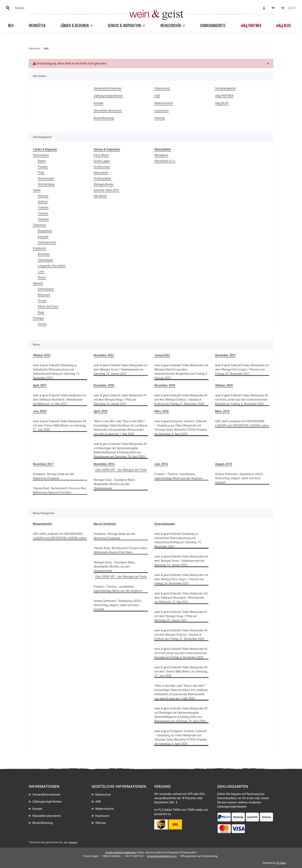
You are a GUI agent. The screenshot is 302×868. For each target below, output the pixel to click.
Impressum (161, 111)
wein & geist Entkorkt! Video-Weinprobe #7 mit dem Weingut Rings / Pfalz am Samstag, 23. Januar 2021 (120, 400)
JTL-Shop (281, 863)
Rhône (42, 277)
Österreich (39, 225)
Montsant (44, 295)
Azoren (42, 324)
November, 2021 (225, 355)
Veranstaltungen (165, 524)
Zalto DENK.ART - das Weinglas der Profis (121, 470)
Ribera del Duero (48, 306)
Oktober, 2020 (224, 385)
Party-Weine (101, 155)
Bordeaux (44, 254)
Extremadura (46, 289)
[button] (264, 8)
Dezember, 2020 (104, 385)
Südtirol (43, 202)
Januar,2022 (162, 355)
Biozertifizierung (104, 118)
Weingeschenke (104, 184)
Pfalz (41, 173)
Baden (42, 161)
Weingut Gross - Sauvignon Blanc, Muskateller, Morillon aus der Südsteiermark (115, 484)
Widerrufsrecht (164, 103)
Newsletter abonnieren (108, 111)
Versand (73, 842)
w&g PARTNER (251, 26)
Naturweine (101, 173)
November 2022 (104, 355)
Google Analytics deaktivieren (121, 853)
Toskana (43, 208)
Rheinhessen (46, 178)
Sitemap (160, 118)
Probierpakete (102, 178)
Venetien (43, 219)
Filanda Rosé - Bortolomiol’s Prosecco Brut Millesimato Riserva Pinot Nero (60, 490)
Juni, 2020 (40, 411)
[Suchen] (9, 8)
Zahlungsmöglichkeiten (108, 96)
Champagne (45, 260)
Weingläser (161, 155)
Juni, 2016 (161, 464)
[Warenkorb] (288, 8)
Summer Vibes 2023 (106, 190)
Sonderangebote (213, 26)
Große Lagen (102, 161)
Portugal (38, 318)
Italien (37, 190)
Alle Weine (100, 196)
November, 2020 (165, 385)
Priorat (42, 301)
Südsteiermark (47, 242)
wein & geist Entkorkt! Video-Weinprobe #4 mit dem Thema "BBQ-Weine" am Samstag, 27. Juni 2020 (60, 425)
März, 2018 (222, 411)
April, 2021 (40, 385)
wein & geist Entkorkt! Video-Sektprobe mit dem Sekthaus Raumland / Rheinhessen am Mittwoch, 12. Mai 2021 (60, 400)
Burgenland (45, 231)
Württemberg (46, 184)
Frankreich (40, 248)
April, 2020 (101, 411)
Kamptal (43, 237)
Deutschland (41, 155)
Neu (11, 26)
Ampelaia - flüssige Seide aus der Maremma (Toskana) (54, 476)
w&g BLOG (284, 26)
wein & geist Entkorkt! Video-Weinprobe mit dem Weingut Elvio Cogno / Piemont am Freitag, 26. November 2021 (242, 369)
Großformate (102, 167)
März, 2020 (162, 411)
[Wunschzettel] (273, 8)
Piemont (43, 196)
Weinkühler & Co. (165, 161)
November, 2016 (104, 464)
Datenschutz (162, 88)
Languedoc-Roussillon (52, 266)
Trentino (43, 213)
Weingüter (37, 26)
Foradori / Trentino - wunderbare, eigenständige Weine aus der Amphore (178, 476)
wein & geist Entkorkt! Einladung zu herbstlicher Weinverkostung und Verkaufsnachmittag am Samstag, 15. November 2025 (56, 372)
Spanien (38, 283)
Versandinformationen (108, 88)
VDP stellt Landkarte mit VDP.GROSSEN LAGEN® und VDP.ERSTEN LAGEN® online (242, 423)
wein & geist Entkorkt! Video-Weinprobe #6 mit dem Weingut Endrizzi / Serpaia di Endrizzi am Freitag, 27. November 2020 (181, 400)
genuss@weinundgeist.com (162, 856)
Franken (43, 167)
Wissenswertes (42, 524)
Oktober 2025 (42, 355)
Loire (41, 272)
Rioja (41, 312)
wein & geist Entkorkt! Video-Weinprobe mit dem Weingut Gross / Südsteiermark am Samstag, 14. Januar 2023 (121, 369)
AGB (157, 96)
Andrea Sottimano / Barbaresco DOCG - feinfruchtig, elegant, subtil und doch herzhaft (240, 478)
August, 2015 (224, 464)
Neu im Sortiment (105, 524)
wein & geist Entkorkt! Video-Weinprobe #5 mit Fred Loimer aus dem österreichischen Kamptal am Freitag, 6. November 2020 (242, 400)
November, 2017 (43, 464)
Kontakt (99, 103)
